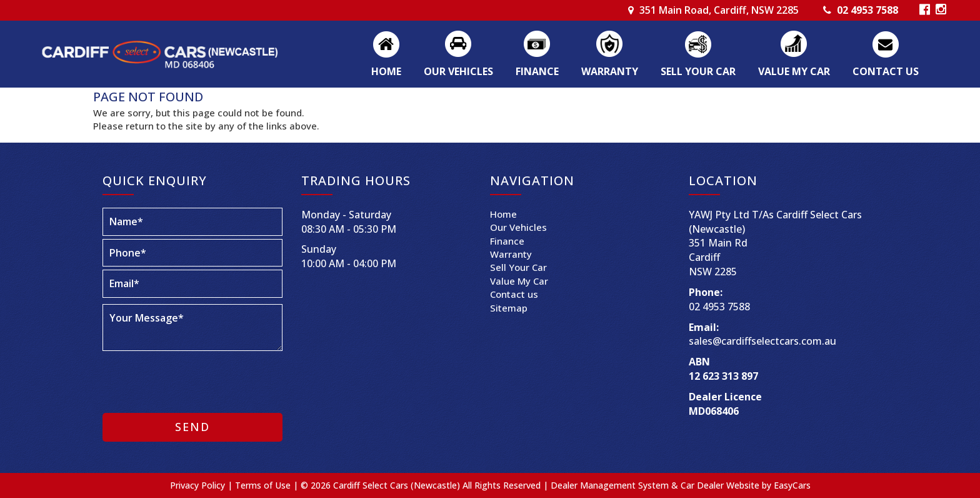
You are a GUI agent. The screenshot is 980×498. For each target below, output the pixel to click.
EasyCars (792, 485)
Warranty (610, 71)
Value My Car (794, 71)
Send (192, 427)
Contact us (886, 71)
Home (386, 71)
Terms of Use (264, 485)
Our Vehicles (458, 71)
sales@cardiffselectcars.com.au (762, 341)
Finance (537, 71)
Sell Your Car (698, 71)
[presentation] (185, 379)
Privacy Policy (199, 485)
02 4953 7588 (867, 10)
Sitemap (509, 308)
